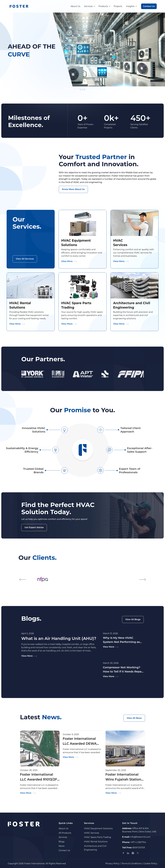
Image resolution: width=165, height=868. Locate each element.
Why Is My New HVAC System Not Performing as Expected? (121, 640)
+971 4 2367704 (138, 842)
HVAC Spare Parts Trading (97, 837)
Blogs (62, 842)
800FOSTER (139, 848)
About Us (75, 6)
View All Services (25, 259)
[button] (23, 580)
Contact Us (149, 6)
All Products (65, 833)
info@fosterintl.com (140, 837)
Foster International (34, 864)
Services (88, 6)
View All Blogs (133, 619)
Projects (118, 6)
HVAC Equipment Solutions (98, 828)
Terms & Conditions (132, 864)
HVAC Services (92, 833)
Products (103, 6)
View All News (134, 718)
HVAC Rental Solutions (96, 842)
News (62, 846)
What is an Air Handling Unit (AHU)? (59, 638)
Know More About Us (73, 189)
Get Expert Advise (34, 527)
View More (69, 261)
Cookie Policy (150, 864)
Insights (130, 6)
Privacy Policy (112, 864)
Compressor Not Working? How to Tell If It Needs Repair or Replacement (123, 670)
